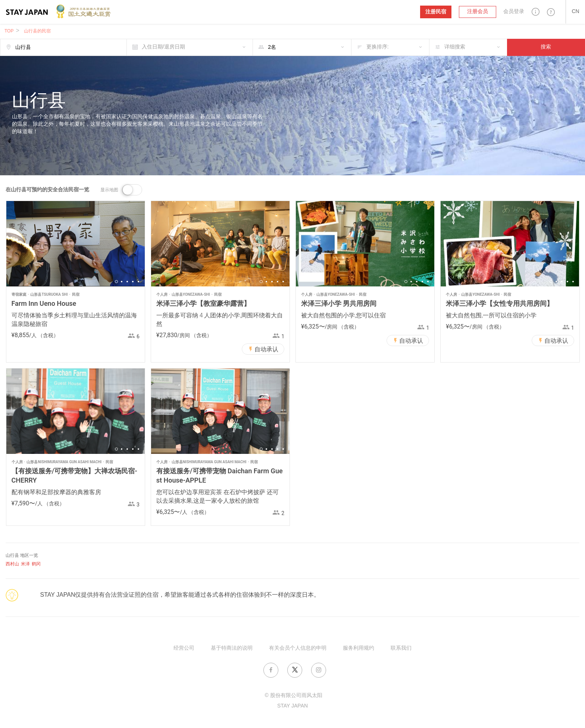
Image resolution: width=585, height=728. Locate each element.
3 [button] (127, 282)
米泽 (25, 564)
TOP (9, 31)
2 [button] (122, 282)
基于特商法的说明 (232, 648)
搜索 (546, 47)
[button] (536, 12)
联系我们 (401, 648)
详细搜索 (455, 47)
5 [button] (138, 282)
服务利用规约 (359, 648)
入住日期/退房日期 (163, 47)
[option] (76, 244)
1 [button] (116, 282)
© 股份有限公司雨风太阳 (293, 696)
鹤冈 (36, 564)
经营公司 (184, 648)
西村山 (12, 564)
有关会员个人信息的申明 (298, 648)
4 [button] (133, 282)
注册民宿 (436, 12)
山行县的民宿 (37, 31)
